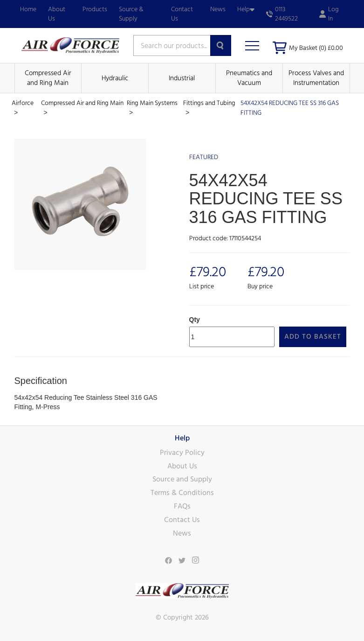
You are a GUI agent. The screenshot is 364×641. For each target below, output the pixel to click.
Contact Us (182, 14)
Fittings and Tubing (209, 103)
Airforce (23, 103)
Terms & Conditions (182, 493)
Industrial (182, 78)
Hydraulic (115, 78)
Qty (195, 320)
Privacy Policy (182, 453)
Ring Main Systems (152, 103)
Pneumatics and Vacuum (249, 78)
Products (95, 9)
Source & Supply (131, 14)
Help (246, 9)
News (218, 9)
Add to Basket (313, 337)
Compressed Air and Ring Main (48, 78)
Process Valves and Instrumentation (316, 78)
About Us (57, 14)
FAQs (182, 506)
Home (28, 9)
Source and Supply (182, 479)
